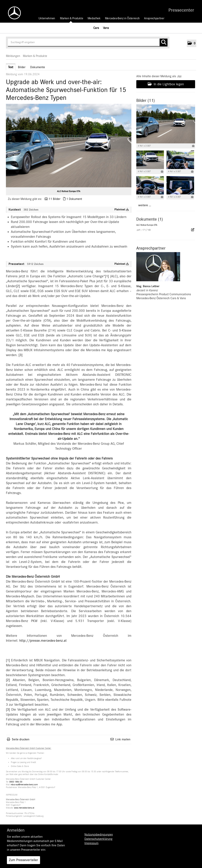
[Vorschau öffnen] (69, 146)
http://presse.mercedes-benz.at (43, 641)
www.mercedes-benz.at (24, 808)
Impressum (91, 843)
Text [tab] (11, 67)
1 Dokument (74, 199)
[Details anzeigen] (193, 146)
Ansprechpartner (154, 18)
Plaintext (122, 210)
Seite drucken (21, 739)
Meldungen (13, 56)
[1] (107, 276)
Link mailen (123, 739)
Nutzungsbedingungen (99, 835)
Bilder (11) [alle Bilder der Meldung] (145, 100)
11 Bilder (54, 199)
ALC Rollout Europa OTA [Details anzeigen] (147, 225)
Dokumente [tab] (38, 67)
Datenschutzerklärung (98, 839)
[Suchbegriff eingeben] (88, 43)
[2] (18, 286)
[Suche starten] (164, 43)
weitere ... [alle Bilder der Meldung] (145, 205)
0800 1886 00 (16, 782)
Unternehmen (47, 18)
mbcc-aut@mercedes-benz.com (24, 785)
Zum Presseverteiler (23, 860)
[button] (192, 43)
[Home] (12, 13)
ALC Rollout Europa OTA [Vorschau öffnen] (69, 191)
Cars (96, 28)
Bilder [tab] (22, 67)
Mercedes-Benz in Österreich (122, 18)
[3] (21, 355)
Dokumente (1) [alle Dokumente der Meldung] (150, 219)
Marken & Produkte (72, 18)
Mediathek (94, 18)
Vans (106, 28)
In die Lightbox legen (166, 84)
